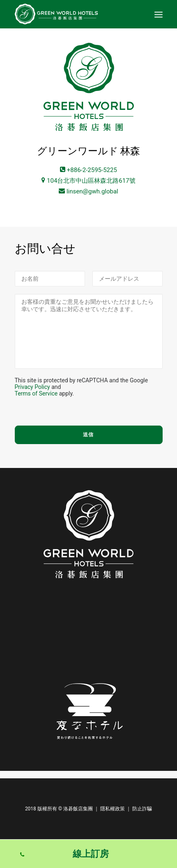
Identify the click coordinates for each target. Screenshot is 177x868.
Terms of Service (36, 393)
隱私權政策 (113, 809)
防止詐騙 (142, 809)
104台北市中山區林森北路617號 (88, 181)
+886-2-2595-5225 (88, 170)
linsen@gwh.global (88, 191)
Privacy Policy (32, 387)
